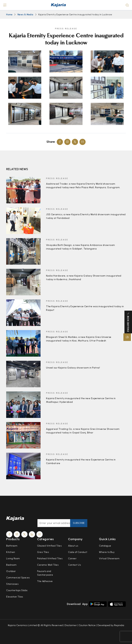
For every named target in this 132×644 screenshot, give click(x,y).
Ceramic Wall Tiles (48, 565)
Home (9, 15)
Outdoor (11, 571)
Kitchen (11, 552)
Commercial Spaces (18, 578)
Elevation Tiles (15, 597)
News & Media (25, 15)
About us (73, 546)
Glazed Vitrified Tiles (49, 546)
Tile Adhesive (45, 581)
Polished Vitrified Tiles (50, 559)
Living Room (13, 559)
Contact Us (74, 565)
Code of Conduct (78, 552)
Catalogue (105, 546)
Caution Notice (87, 625)
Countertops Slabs (17, 590)
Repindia (119, 625)
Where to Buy (107, 552)
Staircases (12, 584)
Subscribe (79, 523)
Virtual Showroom (109, 559)
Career (72, 559)
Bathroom (12, 546)
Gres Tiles (43, 552)
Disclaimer (71, 625)
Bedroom (11, 565)
